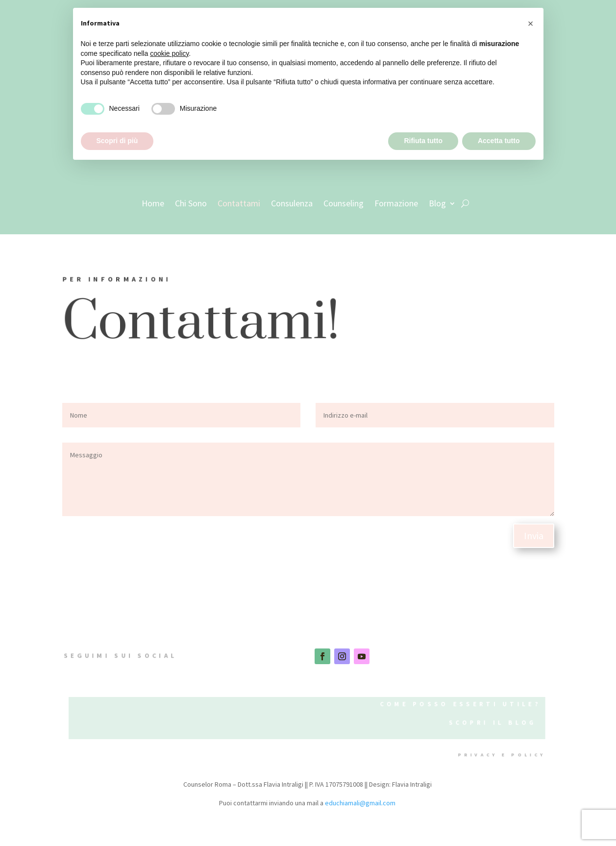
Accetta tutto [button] (499, 141)
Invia (534, 535)
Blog (437, 203)
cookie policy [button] (169, 53)
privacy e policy (500, 755)
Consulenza (292, 203)
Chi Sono (191, 203)
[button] (531, 24)
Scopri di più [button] (117, 141)
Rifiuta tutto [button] (423, 141)
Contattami (239, 203)
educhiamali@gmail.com (360, 803)
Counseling (344, 203)
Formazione (396, 203)
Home (153, 203)
